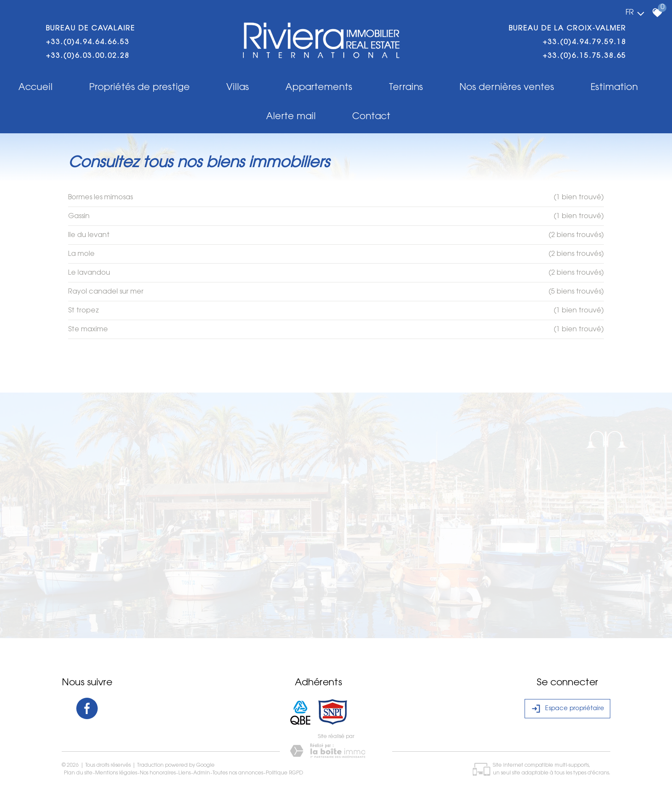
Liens (184, 773)
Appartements (319, 88)
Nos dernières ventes (507, 88)
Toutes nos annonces (238, 773)
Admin (202, 773)
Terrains (406, 88)
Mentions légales (116, 773)
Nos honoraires (158, 773)
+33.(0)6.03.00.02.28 (88, 56)
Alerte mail (291, 117)
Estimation (614, 88)
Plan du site (78, 773)
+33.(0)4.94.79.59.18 (584, 42)
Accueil (36, 88)
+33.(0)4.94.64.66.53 (88, 42)
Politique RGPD (284, 773)
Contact (371, 117)
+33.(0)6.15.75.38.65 (584, 56)
